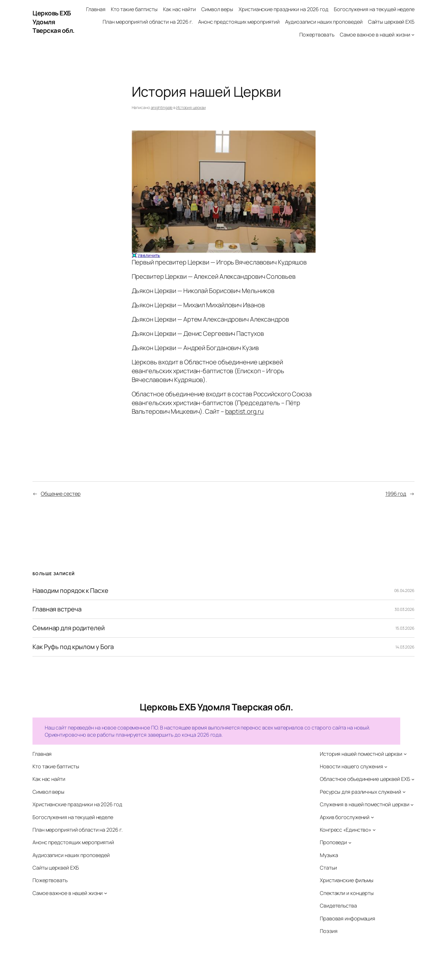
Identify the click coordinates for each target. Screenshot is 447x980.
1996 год (396, 494)
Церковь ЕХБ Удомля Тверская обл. (54, 22)
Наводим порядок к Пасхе (70, 591)
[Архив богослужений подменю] (372, 817)
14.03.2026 (405, 647)
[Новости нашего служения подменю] (386, 766)
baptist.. (245, 411)
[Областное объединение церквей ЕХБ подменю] (413, 779)
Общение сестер (61, 494)
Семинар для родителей (69, 628)
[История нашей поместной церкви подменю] (405, 754)
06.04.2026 (404, 590)
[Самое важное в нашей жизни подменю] (413, 35)
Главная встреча (57, 609)
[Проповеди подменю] (350, 842)
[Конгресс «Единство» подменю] (374, 830)
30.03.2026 (405, 609)
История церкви (191, 107)
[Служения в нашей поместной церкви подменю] (412, 804)
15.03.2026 (405, 628)
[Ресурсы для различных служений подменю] (404, 792)
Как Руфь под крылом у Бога (73, 647)
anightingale (162, 107)
